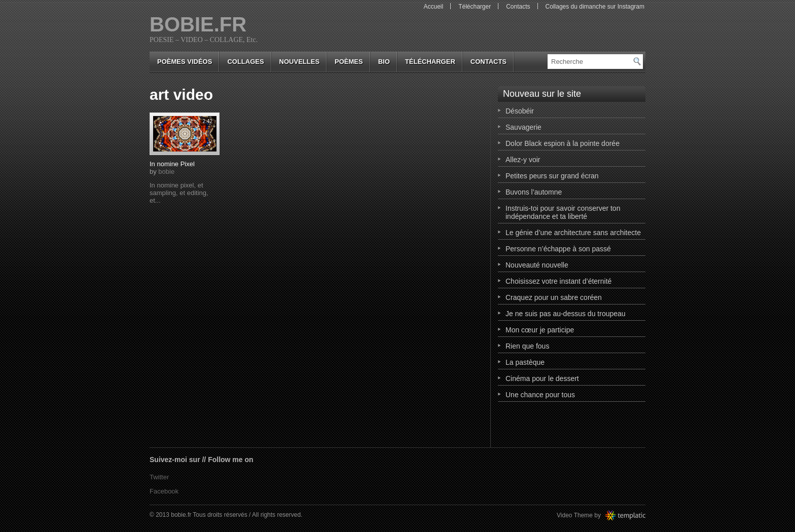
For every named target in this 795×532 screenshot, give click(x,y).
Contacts (518, 7)
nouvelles (299, 62)
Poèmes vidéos (185, 62)
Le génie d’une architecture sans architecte (573, 233)
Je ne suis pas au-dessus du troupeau (566, 314)
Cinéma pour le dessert (542, 378)
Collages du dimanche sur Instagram (595, 7)
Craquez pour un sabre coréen (554, 297)
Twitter (159, 477)
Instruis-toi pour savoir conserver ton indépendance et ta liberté (563, 212)
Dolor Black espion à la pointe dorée (563, 143)
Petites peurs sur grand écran (552, 176)
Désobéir (520, 111)
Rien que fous (527, 346)
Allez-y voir (523, 160)
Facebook (164, 491)
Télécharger (475, 7)
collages (245, 62)
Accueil (433, 7)
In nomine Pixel (172, 164)
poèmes (349, 62)
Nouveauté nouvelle (537, 265)
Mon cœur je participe (540, 330)
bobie (166, 172)
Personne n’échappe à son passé (558, 249)
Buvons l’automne (534, 192)
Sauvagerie (523, 127)
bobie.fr (198, 24)
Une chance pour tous (540, 395)
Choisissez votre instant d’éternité (558, 281)
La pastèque (525, 362)
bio (384, 62)
